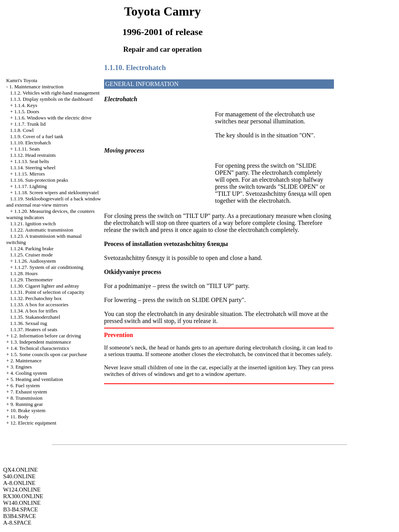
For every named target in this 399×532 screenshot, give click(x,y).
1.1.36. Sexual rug (29, 323)
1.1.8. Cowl (22, 130)
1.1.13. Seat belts (31, 161)
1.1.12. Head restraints (33, 155)
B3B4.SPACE (19, 516)
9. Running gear (27, 404)
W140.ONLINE (22, 503)
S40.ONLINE (19, 476)
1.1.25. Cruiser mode (31, 255)
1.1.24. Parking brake (32, 248)
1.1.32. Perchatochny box (36, 298)
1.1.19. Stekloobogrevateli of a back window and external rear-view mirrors (54, 202)
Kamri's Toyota (22, 80)
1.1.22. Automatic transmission (42, 230)
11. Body (20, 417)
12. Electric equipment (34, 423)
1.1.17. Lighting (30, 186)
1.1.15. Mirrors (29, 174)
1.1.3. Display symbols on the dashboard (51, 99)
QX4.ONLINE (20, 470)
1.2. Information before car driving (46, 336)
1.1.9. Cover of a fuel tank (37, 136)
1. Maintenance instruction (36, 87)
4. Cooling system (29, 373)
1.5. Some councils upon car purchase (49, 354)
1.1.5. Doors (26, 111)
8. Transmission (26, 398)
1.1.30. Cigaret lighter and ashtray (45, 286)
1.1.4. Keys (26, 105)
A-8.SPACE (17, 523)
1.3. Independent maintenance (41, 342)
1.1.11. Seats (27, 149)
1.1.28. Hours (24, 273)
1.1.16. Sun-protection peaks (39, 180)
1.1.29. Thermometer (32, 280)
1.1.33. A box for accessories (39, 305)
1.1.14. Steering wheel (33, 168)
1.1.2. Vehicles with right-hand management (55, 93)
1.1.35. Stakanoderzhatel (35, 317)
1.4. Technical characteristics (40, 348)
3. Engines (21, 367)
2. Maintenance (26, 361)
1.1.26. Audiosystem (35, 261)
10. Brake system (28, 410)
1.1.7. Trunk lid (30, 124)
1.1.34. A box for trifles (34, 311)
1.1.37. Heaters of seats (34, 329)
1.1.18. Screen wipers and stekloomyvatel (56, 192)
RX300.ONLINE (23, 496)
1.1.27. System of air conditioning (49, 267)
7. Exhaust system (29, 392)
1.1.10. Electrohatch (31, 143)
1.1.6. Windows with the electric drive (53, 118)
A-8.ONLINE (19, 483)
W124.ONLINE (22, 490)
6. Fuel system (25, 385)
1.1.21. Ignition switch (33, 224)
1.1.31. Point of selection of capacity (47, 292)
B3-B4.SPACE (20, 509)
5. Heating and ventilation (37, 379)
